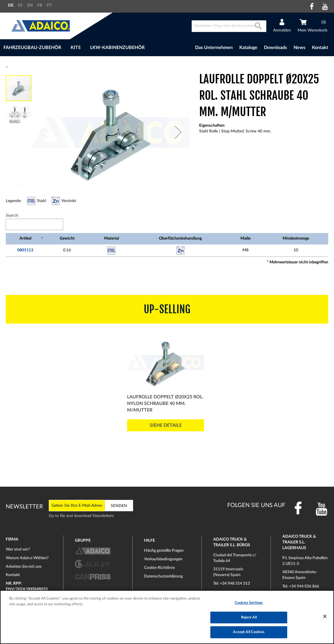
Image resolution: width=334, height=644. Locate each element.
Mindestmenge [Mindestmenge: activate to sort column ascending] (296, 238)
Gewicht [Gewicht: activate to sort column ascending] (67, 238)
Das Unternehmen (214, 48)
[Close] (325, 616)
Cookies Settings (249, 603)
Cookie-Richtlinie (159, 568)
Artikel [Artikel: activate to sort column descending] (25, 238)
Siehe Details (166, 425)
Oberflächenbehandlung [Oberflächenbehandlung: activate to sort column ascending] (180, 238)
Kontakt (320, 48)
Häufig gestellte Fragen (164, 551)
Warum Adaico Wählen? (27, 558)
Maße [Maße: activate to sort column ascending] (245, 238)
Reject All (249, 617)
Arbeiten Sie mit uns (24, 567)
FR (40, 5)
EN (30, 5)
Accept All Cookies (249, 632)
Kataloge (248, 48)
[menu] (94, 48)
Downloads (275, 48)
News (299, 48)
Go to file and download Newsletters (81, 516)
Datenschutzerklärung (163, 576)
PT (49, 5)
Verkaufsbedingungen (163, 559)
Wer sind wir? (18, 549)
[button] (178, 132)
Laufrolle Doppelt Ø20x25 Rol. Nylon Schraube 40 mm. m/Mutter (165, 404)
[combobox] (229, 26)
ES (20, 5)
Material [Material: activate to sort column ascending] (111, 238)
